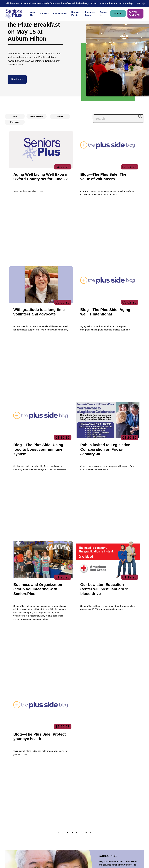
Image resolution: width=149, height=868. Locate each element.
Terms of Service (92, 863)
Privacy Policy (55, 863)
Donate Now (20, 686)
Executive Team (36, 813)
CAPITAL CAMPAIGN (134, 14)
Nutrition (57, 837)
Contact (12, 824)
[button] (68, 557)
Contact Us (103, 14)
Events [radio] (60, 116)
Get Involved (35, 829)
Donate (118, 14)
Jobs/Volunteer (60, 14)
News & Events (75, 14)
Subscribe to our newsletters (118, 808)
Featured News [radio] (37, 116)
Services (45, 14)
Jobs (80, 813)
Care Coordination (61, 813)
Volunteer (82, 818)
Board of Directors (37, 817)
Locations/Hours (86, 829)
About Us (33, 14)
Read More (17, 79)
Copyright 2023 (73, 863)
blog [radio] (15, 116)
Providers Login (90, 14)
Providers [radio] (15, 122)
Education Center (61, 825)
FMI (140, 3)
